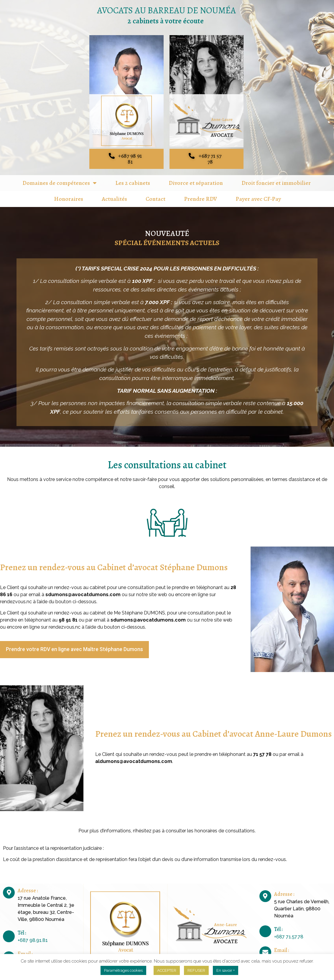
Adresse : (28, 885)
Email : (25, 948)
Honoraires (69, 193)
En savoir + (226, 970)
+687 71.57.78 (289, 931)
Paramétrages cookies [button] (123, 970)
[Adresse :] (9, 887)
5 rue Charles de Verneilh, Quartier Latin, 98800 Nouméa (302, 903)
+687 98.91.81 (33, 935)
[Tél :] (9, 931)
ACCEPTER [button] (167, 970)
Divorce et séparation (196, 177)
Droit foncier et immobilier (276, 177)
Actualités (114, 193)
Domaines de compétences (60, 177)
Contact (156, 193)
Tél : (22, 927)
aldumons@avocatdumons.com (134, 756)
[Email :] (9, 952)
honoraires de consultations (225, 825)
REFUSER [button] (196, 970)
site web (159, 589)
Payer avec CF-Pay (258, 193)
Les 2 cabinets (133, 177)
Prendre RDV (200, 193)
